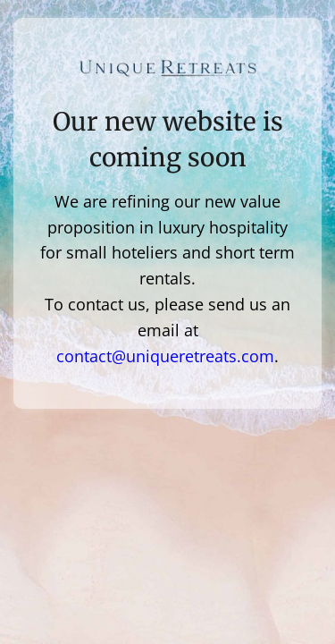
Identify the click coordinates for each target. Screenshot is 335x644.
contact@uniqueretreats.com (165, 356)
